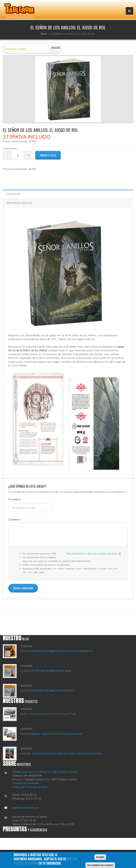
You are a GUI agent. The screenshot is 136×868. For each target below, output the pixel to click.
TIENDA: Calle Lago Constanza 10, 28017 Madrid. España (45, 772)
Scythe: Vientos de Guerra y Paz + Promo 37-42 (48, 714)
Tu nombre (14, 499)
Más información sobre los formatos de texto (92, 554)
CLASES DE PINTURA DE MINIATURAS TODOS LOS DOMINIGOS (57, 651)
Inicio (44, 34)
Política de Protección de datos (30, 787)
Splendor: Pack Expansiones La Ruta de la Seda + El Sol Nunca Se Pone (62, 753)
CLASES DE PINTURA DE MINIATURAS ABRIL (46, 671)
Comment (15, 520)
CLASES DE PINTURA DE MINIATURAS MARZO (47, 691)
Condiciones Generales (26, 783)
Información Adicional (19, 203)
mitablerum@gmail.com (26, 808)
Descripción (14, 194)
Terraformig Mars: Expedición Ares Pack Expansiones (51, 734)
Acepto (100, 858)
